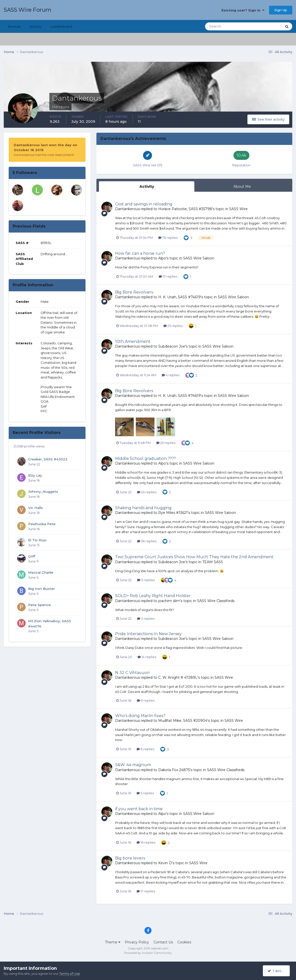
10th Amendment (133, 341)
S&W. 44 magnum (133, 765)
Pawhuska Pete (42, 524)
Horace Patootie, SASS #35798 (185, 209)
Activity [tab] (147, 186)
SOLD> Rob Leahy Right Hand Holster (153, 596)
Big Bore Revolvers (134, 292)
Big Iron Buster (41, 589)
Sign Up (281, 10)
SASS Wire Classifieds (216, 601)
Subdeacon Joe (172, 346)
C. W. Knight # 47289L (178, 677)
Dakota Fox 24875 (174, 770)
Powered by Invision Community (148, 953)
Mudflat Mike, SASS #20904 (183, 721)
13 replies (168, 276)
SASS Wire (238, 209)
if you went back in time (139, 809)
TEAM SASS (213, 562)
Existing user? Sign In (243, 10)
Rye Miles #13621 (173, 513)
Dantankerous (127, 209)
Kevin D (165, 863)
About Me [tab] (242, 186)
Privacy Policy (137, 942)
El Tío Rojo (37, 540)
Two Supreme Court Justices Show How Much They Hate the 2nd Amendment (194, 557)
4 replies (171, 375)
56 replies (147, 541)
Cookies (184, 942)
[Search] (227, 26)
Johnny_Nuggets (43, 491)
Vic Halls (36, 508)
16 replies (146, 842)
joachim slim (169, 601)
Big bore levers (130, 858)
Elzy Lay (35, 475)
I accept (277, 971)
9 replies (146, 700)
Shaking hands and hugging (143, 508)
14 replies (147, 657)
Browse (14, 26)
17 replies (146, 891)
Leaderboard (61, 26)
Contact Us (163, 942)
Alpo (162, 258)
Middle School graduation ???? (146, 459)
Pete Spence (39, 605)
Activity (36, 26)
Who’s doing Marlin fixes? (140, 716)
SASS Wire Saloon (199, 258)
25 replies (173, 326)
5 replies (145, 793)
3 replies (146, 580)
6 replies (145, 749)
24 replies (147, 492)
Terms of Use (70, 974)
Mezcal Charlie (41, 572)
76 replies (168, 238)
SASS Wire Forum (28, 10)
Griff (32, 556)
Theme (113, 942)
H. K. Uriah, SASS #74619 (179, 297)
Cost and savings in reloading (144, 204)
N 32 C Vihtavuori (132, 673)
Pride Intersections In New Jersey (148, 634)
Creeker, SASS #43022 (48, 459)
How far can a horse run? (140, 253)
